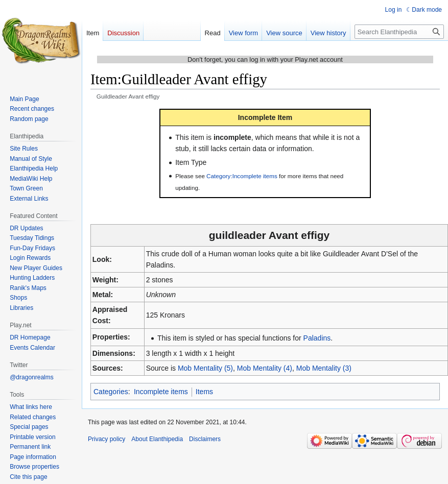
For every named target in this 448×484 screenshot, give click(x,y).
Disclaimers (205, 439)
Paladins (317, 338)
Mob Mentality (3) (324, 368)
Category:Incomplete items (242, 176)
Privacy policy (107, 439)
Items (204, 392)
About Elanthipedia (157, 439)
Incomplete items (161, 392)
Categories (111, 392)
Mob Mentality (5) (205, 368)
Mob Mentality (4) (265, 368)
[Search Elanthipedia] (399, 32)
